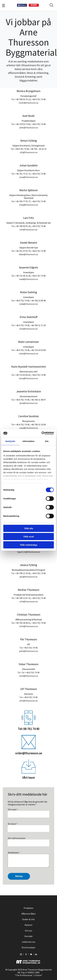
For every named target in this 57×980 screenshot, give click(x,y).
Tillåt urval (29, 537)
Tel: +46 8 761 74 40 (29, 648)
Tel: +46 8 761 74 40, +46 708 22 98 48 (29, 301)
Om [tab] (47, 441)
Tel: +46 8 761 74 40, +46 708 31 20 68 (29, 424)
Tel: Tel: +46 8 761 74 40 (29, 672)
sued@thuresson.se (29, 279)
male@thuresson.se (29, 353)
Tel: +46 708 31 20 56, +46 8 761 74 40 (29, 573)
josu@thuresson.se (29, 177)
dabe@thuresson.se (29, 254)
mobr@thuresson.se (29, 103)
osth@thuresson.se (29, 676)
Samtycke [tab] (10, 441)
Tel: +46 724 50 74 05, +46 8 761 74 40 (29, 124)
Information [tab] (29, 441)
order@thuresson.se (29, 753)
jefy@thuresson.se (29, 577)
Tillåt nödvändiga (29, 545)
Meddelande (14, 853)
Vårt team (29, 778)
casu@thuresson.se (29, 428)
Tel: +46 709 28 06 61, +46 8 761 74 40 (29, 623)
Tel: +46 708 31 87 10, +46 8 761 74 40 (29, 598)
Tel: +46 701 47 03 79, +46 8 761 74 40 (29, 251)
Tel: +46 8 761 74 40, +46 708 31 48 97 (29, 400)
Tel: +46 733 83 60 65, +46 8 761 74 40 (29, 375)
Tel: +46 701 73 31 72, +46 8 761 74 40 (29, 174)
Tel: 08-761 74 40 (29, 729)
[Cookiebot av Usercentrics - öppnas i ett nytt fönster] (41, 433)
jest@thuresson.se (29, 403)
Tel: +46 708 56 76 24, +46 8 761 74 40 (29, 99)
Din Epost (13, 824)
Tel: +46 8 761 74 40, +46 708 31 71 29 (29, 325)
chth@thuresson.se (29, 626)
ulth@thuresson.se (29, 701)
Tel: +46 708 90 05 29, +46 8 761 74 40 (29, 226)
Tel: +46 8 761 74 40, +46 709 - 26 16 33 (29, 149)
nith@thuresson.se (29, 601)
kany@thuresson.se (29, 378)
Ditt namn (13, 809)
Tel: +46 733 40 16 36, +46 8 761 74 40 (29, 276)
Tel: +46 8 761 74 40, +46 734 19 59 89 (29, 350)
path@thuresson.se (29, 651)
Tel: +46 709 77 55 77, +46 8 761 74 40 (29, 201)
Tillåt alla (29, 528)
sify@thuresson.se (29, 152)
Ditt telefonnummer (17, 838)
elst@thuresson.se (29, 329)
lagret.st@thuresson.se (29, 552)
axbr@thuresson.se (29, 128)
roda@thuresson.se (29, 304)
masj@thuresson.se (29, 205)
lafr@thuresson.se (29, 230)
